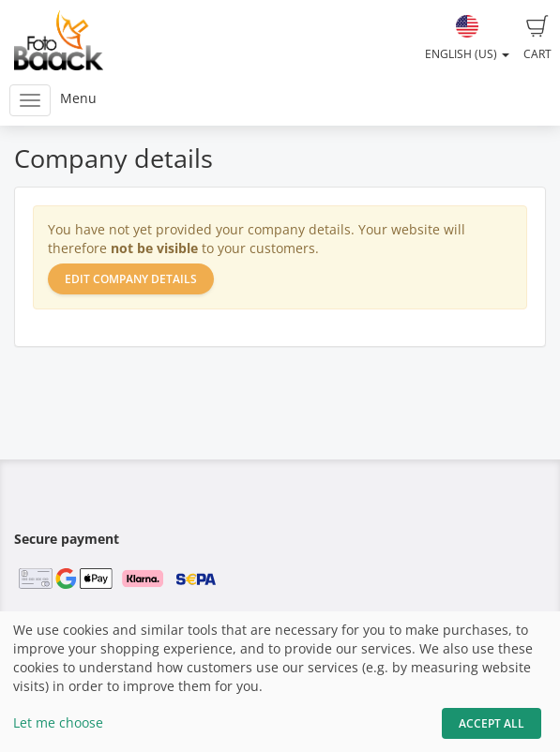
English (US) (467, 38)
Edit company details (131, 279)
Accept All (492, 723)
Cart (537, 38)
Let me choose (58, 722)
